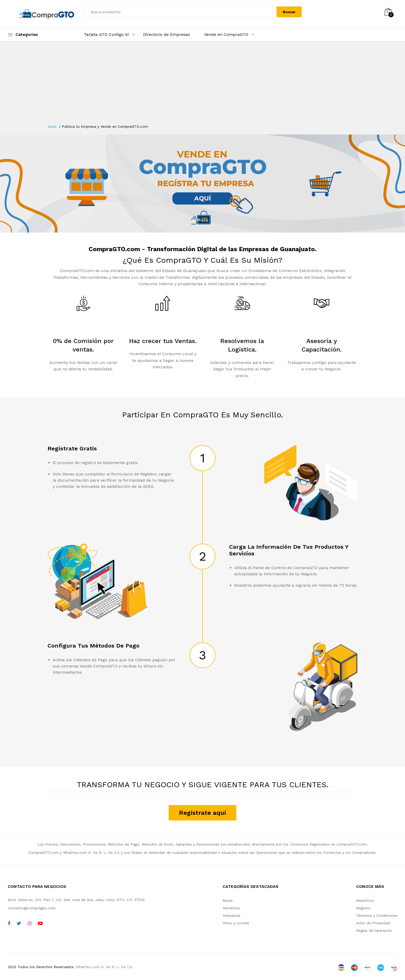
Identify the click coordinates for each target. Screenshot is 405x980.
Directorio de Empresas (166, 34)
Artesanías (232, 915)
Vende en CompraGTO (226, 34)
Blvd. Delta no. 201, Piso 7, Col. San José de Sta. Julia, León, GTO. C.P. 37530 (76, 900)
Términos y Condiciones (377, 915)
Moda (228, 901)
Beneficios (365, 901)
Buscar (289, 12)
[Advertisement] (202, 85)
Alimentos (231, 908)
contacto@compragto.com (32, 908)
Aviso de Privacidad (373, 923)
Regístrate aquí (202, 813)
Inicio (52, 126)
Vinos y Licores (236, 923)
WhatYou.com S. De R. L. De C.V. (104, 967)
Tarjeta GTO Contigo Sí (106, 34)
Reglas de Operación (374, 930)
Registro (363, 908)
